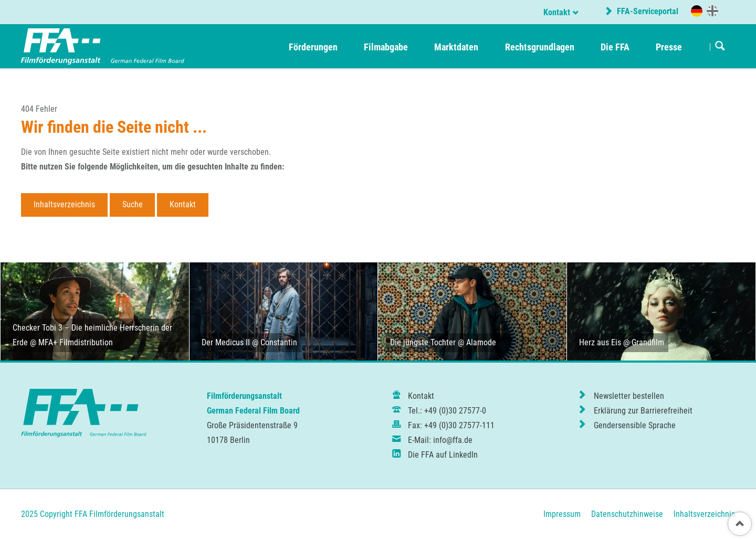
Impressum (562, 514)
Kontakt (557, 12)
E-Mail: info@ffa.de (440, 440)
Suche (133, 204)
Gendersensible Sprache (635, 425)
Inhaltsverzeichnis (64, 204)
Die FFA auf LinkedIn (443, 455)
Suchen (720, 47)
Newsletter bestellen (629, 396)
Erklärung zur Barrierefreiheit (643, 411)
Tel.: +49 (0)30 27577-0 (447, 411)
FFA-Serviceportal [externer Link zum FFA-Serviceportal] (647, 11)
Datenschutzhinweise (627, 514)
